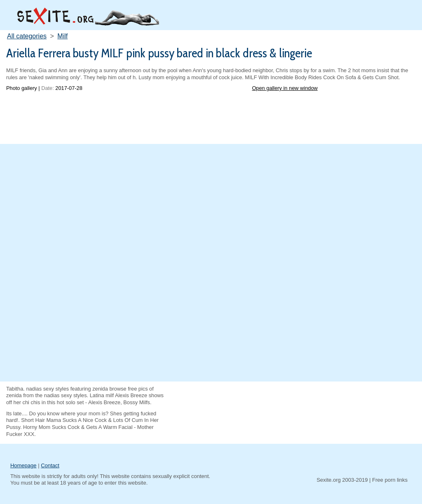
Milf (62, 36)
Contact (50, 465)
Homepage (23, 465)
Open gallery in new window (285, 88)
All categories (27, 36)
